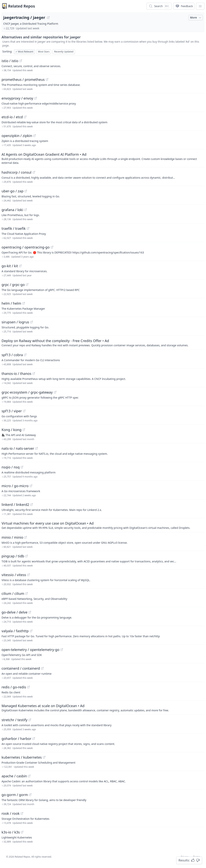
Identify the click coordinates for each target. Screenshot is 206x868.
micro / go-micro (15, 486)
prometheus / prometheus (23, 79)
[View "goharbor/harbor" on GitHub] (34, 739)
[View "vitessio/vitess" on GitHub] (28, 575)
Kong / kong (11, 430)
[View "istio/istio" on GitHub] (21, 61)
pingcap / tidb (13, 556)
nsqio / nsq (11, 467)
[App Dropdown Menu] (200, 6)
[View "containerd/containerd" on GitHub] (42, 668)
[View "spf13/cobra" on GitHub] (25, 355)
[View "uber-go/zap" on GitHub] (26, 191)
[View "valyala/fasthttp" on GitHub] (31, 631)
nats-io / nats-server (18, 448)
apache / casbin (14, 776)
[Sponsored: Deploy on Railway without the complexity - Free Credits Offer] (103, 343)
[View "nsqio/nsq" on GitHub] (22, 467)
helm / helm (11, 303)
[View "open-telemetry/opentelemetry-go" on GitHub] (62, 650)
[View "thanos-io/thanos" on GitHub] (34, 374)
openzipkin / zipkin (17, 136)
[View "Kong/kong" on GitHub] (24, 430)
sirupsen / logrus (15, 322)
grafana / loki (12, 210)
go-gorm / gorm (15, 795)
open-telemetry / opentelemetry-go (30, 650)
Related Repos (22, 6)
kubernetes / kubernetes (22, 757)
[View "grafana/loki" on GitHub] (26, 210)
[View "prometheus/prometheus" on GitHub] (47, 79)
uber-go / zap (12, 191)
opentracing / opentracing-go (26, 247)
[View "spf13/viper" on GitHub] (24, 411)
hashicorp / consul (17, 172)
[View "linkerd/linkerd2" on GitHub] (31, 505)
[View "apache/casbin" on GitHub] (29, 776)
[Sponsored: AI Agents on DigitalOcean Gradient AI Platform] (103, 158)
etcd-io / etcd (12, 117)
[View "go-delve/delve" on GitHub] (30, 612)
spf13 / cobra (12, 355)
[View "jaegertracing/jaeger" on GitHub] (48, 18)
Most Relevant (24, 52)
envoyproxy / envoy (17, 98)
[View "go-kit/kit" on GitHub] (20, 266)
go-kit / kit (10, 266)
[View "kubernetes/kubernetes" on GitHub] (44, 757)
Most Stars (44, 52)
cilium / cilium (13, 593)
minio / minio (12, 537)
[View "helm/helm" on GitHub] (24, 303)
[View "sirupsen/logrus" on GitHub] (31, 322)
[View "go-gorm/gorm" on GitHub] (30, 795)
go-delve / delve (14, 612)
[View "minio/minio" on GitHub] (26, 537)
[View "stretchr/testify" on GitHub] (30, 720)
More (196, 18)
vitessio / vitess (14, 575)
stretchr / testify (14, 720)
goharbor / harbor (16, 739)
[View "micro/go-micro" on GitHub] (31, 486)
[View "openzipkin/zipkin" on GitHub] (34, 136)
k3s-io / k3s (11, 832)
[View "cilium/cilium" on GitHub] (26, 593)
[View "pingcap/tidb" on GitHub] (26, 556)
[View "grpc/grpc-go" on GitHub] (27, 285)
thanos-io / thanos (16, 374)
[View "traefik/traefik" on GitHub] (28, 228)
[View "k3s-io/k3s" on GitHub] (22, 832)
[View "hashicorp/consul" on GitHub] (34, 172)
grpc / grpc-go (13, 285)
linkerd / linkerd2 (15, 505)
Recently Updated (64, 52)
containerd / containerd (21, 668)
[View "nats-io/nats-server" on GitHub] (37, 448)
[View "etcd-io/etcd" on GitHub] (25, 117)
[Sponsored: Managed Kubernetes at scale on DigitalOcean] (103, 708)
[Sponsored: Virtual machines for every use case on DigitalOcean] (103, 525)
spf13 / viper (12, 411)
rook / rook (11, 813)
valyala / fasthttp (15, 631)
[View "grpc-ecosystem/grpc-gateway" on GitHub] (55, 392)
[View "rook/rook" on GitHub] (22, 813)
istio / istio (10, 61)
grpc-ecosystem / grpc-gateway (27, 392)
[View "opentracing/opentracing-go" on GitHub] (52, 247)
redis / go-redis (14, 687)
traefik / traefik (14, 228)
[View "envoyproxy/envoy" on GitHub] (36, 98)
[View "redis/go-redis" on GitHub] (28, 687)
